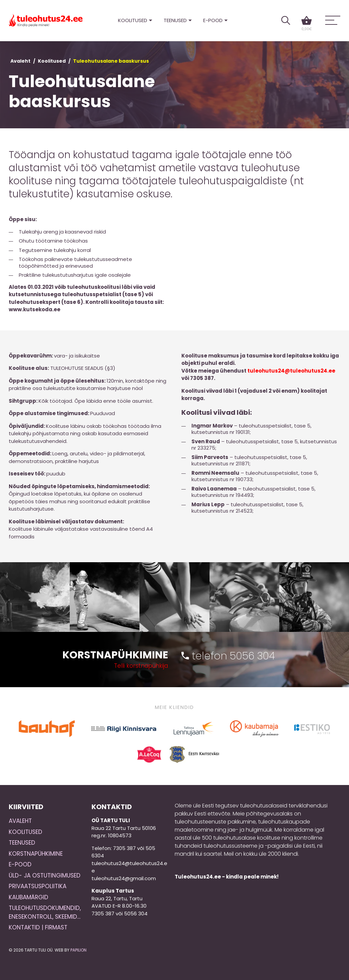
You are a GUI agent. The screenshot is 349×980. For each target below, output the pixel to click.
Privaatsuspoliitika (38, 886)
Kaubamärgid (28, 897)
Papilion (78, 950)
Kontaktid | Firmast (38, 927)
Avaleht (20, 61)
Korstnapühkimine (36, 854)
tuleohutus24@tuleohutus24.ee (291, 371)
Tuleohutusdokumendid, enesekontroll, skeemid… (45, 912)
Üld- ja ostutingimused (45, 875)
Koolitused (133, 20)
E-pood (213, 20)
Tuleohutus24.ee (46, 21)
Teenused (175, 20)
